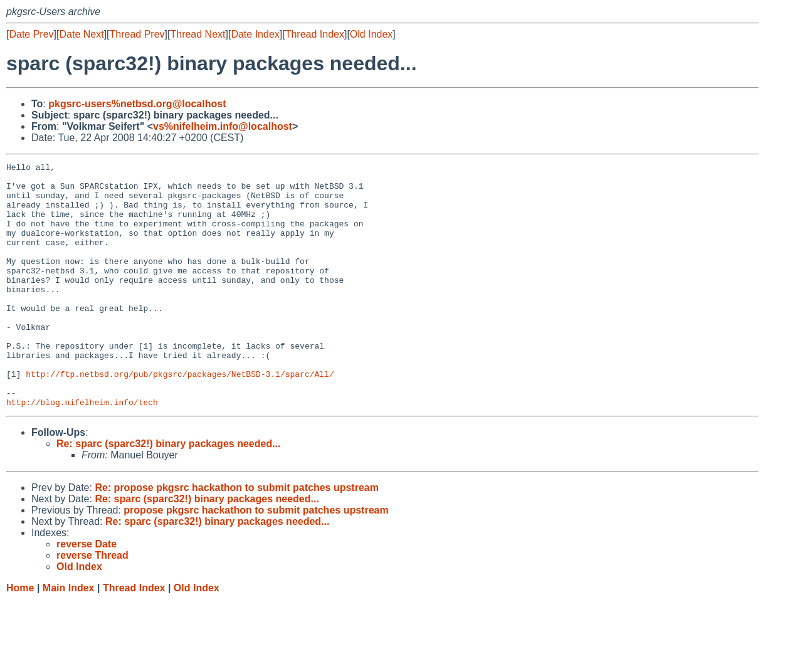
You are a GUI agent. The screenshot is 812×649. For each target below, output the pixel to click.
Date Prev (31, 34)
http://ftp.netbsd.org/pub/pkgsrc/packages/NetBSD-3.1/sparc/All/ (180, 417)
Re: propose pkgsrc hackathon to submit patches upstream (237, 536)
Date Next (81, 34)
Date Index (255, 34)
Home (20, 637)
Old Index (371, 34)
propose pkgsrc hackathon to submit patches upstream (256, 559)
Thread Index (315, 34)
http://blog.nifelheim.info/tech (82, 451)
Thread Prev (137, 34)
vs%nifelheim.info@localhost (223, 126)
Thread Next (198, 34)
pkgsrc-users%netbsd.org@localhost (137, 104)
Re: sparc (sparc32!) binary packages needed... (168, 493)
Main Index (69, 637)
